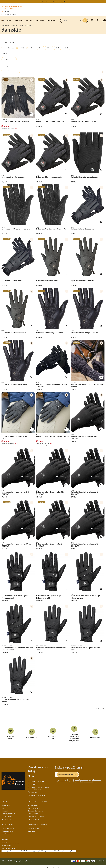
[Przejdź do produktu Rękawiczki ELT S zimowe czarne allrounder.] (53, 412)
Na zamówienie (7, 819)
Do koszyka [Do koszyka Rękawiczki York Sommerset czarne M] (101, 170)
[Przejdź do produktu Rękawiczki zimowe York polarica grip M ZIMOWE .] (53, 360)
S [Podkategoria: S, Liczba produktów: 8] (40, 48)
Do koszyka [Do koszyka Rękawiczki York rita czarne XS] (101, 222)
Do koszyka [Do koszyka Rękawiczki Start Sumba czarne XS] (66, 170)
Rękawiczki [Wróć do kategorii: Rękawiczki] (9, 48)
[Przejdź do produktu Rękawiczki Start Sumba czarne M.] (18, 153)
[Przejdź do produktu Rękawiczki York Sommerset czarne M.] (88, 153)
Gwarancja (32, 831)
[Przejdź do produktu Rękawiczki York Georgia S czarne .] (18, 360)
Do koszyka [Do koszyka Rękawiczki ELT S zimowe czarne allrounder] (66, 429)
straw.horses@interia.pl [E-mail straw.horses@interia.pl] (38, 795)
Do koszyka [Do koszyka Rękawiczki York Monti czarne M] (66, 274)
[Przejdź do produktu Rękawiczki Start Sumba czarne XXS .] (53, 97)
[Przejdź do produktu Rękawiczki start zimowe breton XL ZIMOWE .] (88, 468)
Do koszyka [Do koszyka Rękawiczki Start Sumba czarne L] (101, 114)
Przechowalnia (6, 834)
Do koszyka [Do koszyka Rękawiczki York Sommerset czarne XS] (66, 222)
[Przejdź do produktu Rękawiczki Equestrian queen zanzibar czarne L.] (18, 675)
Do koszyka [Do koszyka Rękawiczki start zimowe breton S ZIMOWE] (101, 429)
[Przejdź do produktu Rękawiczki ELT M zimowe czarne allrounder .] (18, 412)
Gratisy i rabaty (33, 814)
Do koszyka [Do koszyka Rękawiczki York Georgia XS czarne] (101, 326)
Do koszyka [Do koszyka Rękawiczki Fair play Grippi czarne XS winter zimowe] (101, 377)
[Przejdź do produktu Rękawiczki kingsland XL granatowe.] (18, 97)
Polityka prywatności (8, 814)
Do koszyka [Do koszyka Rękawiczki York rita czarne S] (31, 274)
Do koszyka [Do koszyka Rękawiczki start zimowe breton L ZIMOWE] (66, 537)
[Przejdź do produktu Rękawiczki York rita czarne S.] (18, 257)
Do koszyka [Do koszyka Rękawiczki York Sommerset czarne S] (31, 222)
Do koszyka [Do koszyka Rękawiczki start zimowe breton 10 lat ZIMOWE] (31, 537)
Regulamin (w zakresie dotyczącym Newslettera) (87, 780)
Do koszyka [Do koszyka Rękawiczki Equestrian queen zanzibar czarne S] (66, 641)
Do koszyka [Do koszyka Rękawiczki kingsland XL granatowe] (31, 114)
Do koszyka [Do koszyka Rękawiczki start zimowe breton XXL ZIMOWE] (31, 485)
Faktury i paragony (34, 819)
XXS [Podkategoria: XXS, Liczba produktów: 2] (22, 48)
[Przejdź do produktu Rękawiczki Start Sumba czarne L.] (88, 97)
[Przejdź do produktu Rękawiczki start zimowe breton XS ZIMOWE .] (88, 520)
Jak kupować (6, 805)
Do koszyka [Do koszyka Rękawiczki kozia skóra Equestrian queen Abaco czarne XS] (31, 641)
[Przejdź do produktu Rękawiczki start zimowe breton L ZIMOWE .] (53, 520)
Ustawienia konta (7, 831)
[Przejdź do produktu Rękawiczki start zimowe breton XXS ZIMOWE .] (53, 468)
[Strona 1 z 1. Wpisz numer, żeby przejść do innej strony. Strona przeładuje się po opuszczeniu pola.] (101, 72)
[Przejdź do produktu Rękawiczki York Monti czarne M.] (53, 257)
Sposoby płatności (34, 808)
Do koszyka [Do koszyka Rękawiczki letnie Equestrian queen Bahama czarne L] (31, 589)
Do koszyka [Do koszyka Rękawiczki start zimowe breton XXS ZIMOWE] (66, 485)
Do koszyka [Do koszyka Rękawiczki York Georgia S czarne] (31, 377)
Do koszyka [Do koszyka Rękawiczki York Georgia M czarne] (66, 326)
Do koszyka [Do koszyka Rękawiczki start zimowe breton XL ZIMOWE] (101, 485)
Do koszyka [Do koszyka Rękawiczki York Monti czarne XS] (101, 274)
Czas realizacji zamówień (36, 816)
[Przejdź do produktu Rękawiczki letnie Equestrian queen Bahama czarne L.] (18, 572)
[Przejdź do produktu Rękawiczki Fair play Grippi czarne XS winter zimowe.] (88, 360)
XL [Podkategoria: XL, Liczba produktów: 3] (66, 48)
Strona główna (5, 25)
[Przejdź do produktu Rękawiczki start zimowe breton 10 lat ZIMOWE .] (18, 520)
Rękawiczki (22, 25)
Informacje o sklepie (8, 848)
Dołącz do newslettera (68, 774)
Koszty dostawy (33, 805)
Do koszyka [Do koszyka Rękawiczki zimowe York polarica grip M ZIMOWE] (66, 377)
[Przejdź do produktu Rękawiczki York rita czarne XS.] (88, 205)
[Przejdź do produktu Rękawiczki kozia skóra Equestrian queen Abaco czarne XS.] (18, 624)
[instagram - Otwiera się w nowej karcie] (29, 776)
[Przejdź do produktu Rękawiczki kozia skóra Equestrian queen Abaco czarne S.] (88, 572)
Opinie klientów (7, 846)
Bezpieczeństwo (7, 816)
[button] (85, 20)
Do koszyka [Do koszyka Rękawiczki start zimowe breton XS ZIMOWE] (101, 537)
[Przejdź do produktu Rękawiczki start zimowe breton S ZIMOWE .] (88, 412)
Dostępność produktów (36, 811)
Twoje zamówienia (8, 828)
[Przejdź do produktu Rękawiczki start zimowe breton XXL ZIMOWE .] (18, 468)
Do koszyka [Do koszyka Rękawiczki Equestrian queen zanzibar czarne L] (31, 692)
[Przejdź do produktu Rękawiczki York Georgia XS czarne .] (88, 309)
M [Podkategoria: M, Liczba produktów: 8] (49, 48)
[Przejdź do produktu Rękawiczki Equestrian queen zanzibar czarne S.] (53, 624)
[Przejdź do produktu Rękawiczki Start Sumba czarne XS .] (53, 153)
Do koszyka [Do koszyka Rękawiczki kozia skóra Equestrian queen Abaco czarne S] (101, 589)
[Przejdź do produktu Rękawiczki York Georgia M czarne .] (53, 309)
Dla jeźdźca (14, 25)
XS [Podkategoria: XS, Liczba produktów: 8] (32, 48)
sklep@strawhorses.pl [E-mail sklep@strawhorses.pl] (11, 14)
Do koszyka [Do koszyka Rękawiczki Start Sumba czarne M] (31, 170)
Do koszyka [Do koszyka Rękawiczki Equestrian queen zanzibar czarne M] (101, 641)
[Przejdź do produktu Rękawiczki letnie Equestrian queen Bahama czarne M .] (53, 572)
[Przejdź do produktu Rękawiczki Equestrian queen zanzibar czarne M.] (88, 624)
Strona (98, 72)
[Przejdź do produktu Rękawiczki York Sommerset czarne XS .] (53, 205)
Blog (3, 808)
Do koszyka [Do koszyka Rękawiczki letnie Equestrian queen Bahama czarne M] (66, 589)
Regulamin (5, 811)
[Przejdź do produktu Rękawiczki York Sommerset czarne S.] (18, 205)
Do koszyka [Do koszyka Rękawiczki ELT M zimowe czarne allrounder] (31, 429)
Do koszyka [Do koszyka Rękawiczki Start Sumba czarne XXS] (66, 114)
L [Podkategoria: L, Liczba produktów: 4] (58, 48)
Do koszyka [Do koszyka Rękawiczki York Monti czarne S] (31, 326)
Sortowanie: (5, 67)
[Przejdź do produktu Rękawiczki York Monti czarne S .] (18, 309)
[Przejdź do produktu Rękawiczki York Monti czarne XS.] (88, 257)
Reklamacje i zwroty (35, 828)
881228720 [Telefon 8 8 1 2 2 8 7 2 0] (8, 11)
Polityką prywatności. (87, 782)
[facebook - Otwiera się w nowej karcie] (33, 776)
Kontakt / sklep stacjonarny (10, 843)
